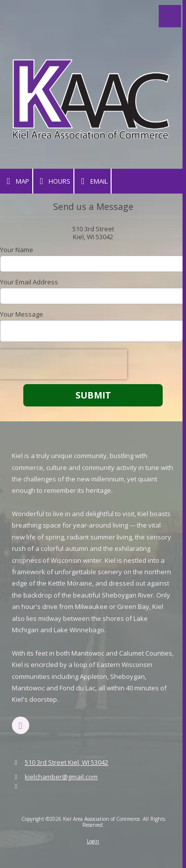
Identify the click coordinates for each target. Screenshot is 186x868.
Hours (54, 181)
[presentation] (63, 364)
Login (93, 841)
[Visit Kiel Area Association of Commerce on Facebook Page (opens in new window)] (21, 725)
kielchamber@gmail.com (61, 777)
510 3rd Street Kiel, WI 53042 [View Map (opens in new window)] (66, 762)
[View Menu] (170, 16)
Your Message (22, 314)
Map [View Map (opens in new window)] (16, 181)
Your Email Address (29, 282)
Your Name (17, 250)
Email (93, 181)
